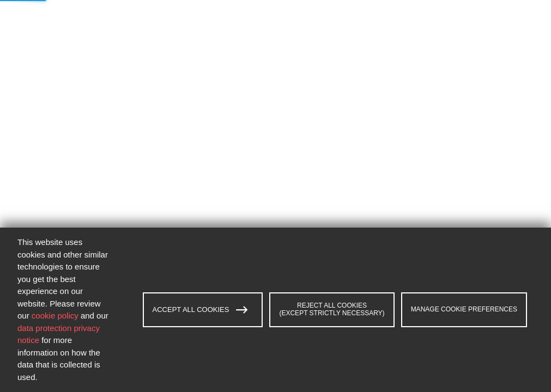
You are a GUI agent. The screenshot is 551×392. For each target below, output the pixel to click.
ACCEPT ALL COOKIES (201, 310)
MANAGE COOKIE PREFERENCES (464, 309)
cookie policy (55, 316)
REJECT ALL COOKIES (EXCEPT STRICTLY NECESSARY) (332, 309)
